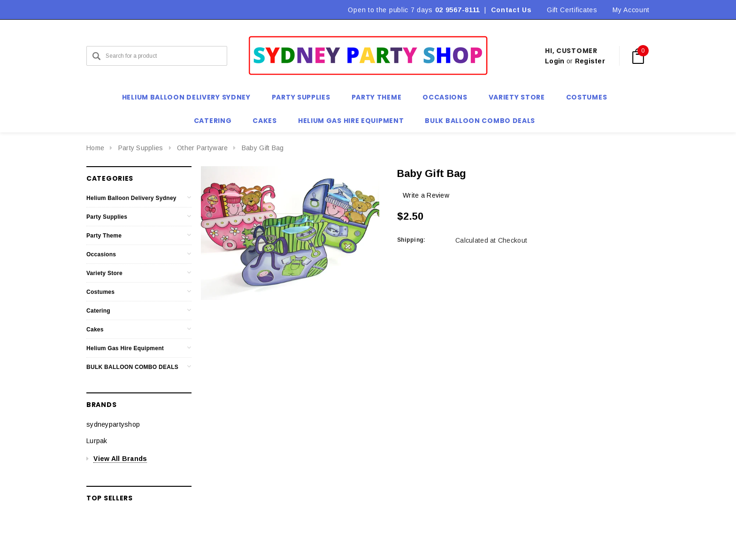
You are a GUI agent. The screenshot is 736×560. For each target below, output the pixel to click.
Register (590, 61)
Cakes (95, 330)
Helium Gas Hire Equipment (125, 348)
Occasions (101, 254)
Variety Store (104, 273)
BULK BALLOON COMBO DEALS (132, 367)
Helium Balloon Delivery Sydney (131, 198)
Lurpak (97, 441)
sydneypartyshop (113, 424)
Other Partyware (202, 148)
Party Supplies (141, 148)
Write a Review (426, 195)
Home (95, 148)
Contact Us (511, 10)
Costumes (100, 292)
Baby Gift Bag (263, 148)
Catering (98, 311)
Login (555, 61)
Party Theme (104, 236)
